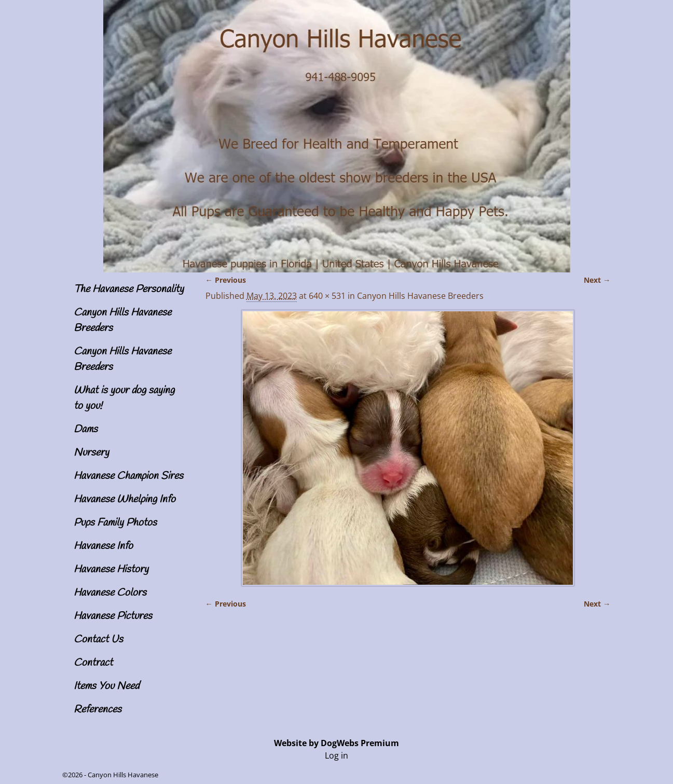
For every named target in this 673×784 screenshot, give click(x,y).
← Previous (226, 280)
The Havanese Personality (129, 289)
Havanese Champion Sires (128, 476)
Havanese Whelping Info (125, 499)
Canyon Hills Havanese (123, 775)
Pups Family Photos (115, 523)
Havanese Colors (110, 593)
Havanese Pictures (113, 616)
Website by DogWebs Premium (336, 743)
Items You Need (106, 686)
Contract (93, 663)
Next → (597, 280)
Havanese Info (103, 546)
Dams (86, 429)
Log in (336, 755)
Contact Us (98, 639)
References (98, 710)
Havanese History (111, 569)
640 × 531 (327, 296)
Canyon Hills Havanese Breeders (420, 296)
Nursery (91, 453)
